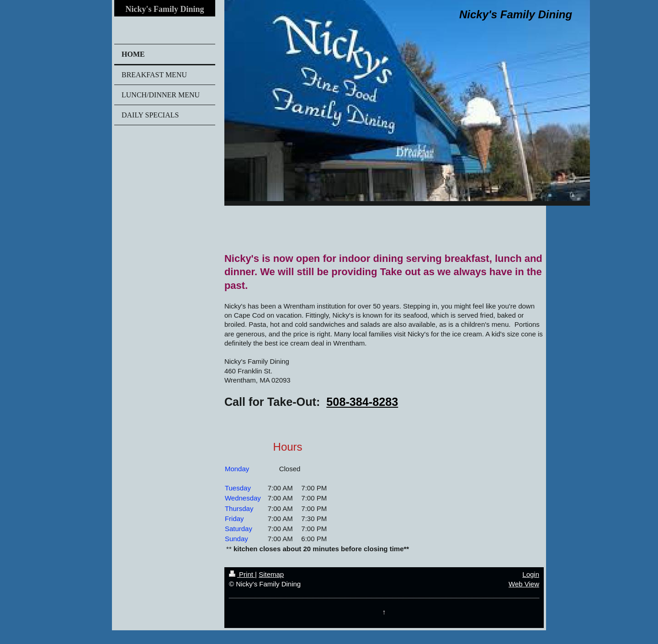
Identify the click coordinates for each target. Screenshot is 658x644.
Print (242, 574)
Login (531, 574)
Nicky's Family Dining (164, 9)
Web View (524, 584)
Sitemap (271, 574)
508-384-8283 (362, 402)
